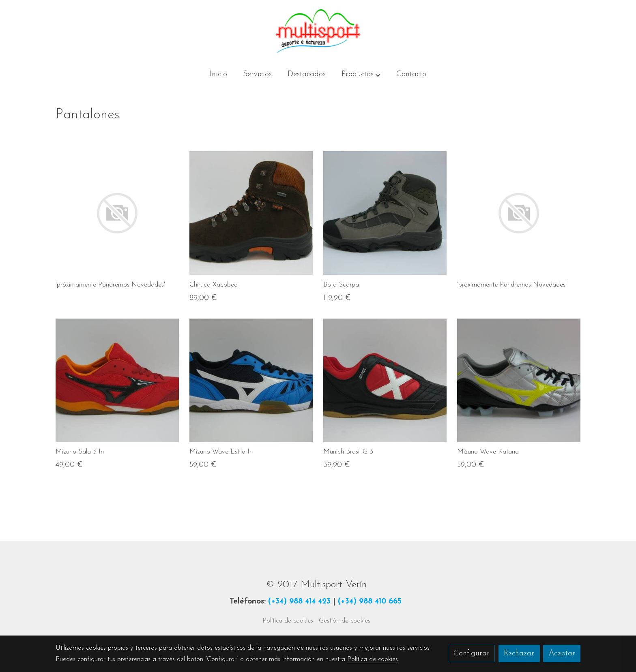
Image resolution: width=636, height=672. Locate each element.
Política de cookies (288, 621)
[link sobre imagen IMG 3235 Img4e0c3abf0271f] (251, 380)
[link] (318, 31)
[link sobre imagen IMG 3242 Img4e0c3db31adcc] (385, 380)
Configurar (472, 654)
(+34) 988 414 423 (299, 602)
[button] (361, 75)
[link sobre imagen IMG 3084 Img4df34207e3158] (385, 213)
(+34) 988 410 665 (370, 602)
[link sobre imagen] (117, 213)
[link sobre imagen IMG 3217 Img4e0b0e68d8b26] (519, 380)
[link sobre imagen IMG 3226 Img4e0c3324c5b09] (251, 213)
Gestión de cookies (345, 621)
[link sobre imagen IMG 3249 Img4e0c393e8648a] (117, 380)
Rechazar (519, 654)
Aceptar (562, 654)
